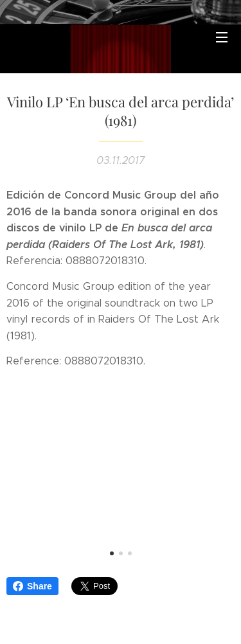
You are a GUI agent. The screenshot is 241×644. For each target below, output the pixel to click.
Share (32, 586)
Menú (222, 37)
